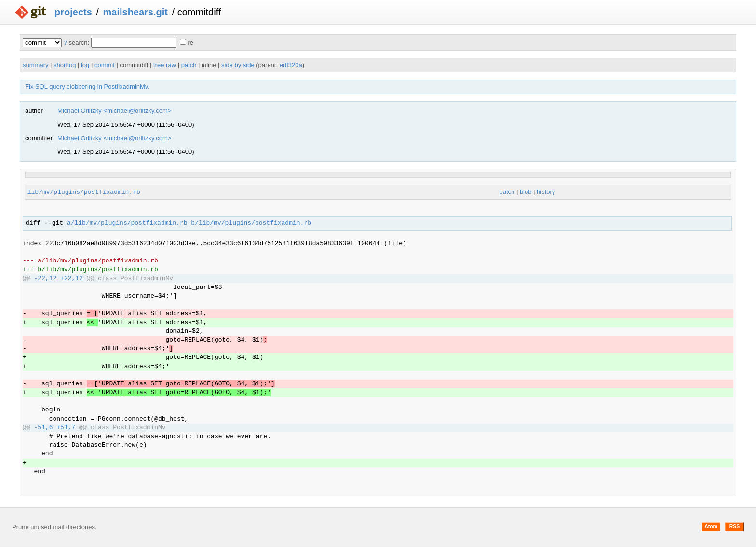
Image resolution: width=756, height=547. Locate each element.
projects (73, 12)
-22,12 (45, 279)
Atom (711, 526)
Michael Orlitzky (80, 111)
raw (171, 65)
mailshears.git (135, 12)
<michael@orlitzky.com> (137, 111)
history (546, 192)
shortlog (65, 65)
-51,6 (43, 428)
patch (189, 65)
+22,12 (72, 279)
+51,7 (66, 428)
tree (159, 65)
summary (35, 65)
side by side (238, 65)
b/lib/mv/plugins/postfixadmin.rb (251, 223)
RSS (735, 526)
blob (526, 192)
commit (105, 65)
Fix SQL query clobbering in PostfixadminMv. (87, 87)
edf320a (291, 65)
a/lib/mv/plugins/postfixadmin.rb (127, 223)
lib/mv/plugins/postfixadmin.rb (84, 192)
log (85, 65)
